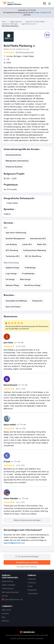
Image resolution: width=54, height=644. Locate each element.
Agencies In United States (35, 22)
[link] (44, 4)
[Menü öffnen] (49, 4)
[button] (47, 35)
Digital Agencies (16, 22)
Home (4, 22)
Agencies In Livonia (29, 24)
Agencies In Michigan (10, 24)
